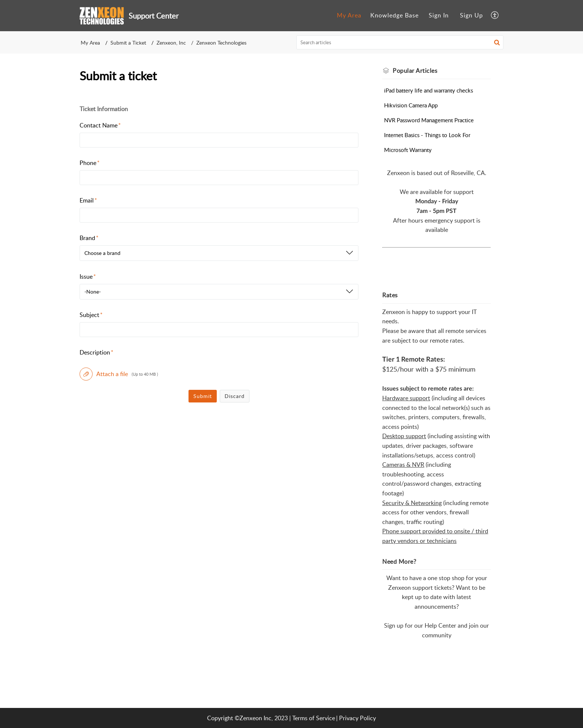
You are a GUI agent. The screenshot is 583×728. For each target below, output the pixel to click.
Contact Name (100, 125)
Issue (88, 276)
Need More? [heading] (399, 562)
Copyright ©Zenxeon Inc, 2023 (247, 718)
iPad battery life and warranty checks (429, 90)
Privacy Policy (357, 718)
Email (88, 200)
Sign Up (471, 15)
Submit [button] (203, 396)
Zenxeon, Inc (171, 43)
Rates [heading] (390, 295)
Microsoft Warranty (408, 150)
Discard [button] (235, 396)
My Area (349, 15)
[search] (400, 42)
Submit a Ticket (128, 43)
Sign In (439, 15)
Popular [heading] (415, 71)
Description (96, 352)
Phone (90, 163)
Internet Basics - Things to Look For (427, 135)
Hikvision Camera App (411, 105)
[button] (495, 16)
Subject (91, 315)
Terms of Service (314, 718)
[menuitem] (349, 16)
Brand (89, 238)
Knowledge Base (394, 15)
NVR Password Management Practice (429, 120)
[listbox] (219, 253)
